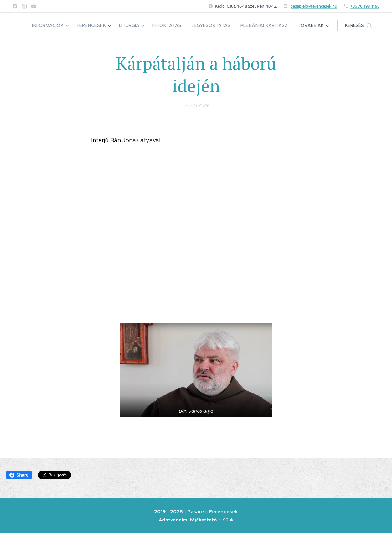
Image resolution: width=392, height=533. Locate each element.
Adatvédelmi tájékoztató (188, 520)
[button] (358, 25)
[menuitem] (57, 25)
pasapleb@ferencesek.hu (314, 6)
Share (19, 475)
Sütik (228, 520)
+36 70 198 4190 (365, 6)
